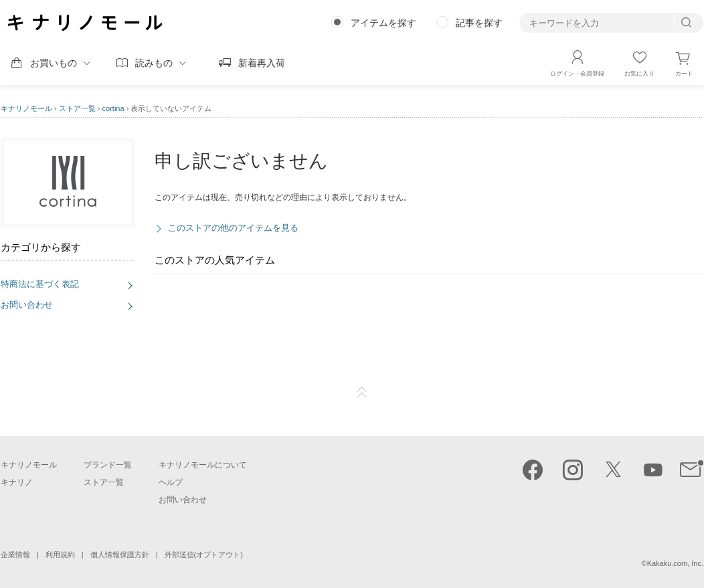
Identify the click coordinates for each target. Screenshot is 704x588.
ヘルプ (171, 482)
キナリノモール (26, 108)
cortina (113, 108)
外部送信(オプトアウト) (204, 555)
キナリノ (17, 482)
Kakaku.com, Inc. (675, 563)
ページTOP (362, 393)
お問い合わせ (27, 305)
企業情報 (15, 555)
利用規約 (60, 555)
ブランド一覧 (108, 465)
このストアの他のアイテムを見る (233, 228)
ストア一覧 (77, 108)
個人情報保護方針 (120, 555)
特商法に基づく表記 (40, 284)
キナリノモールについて (203, 465)
